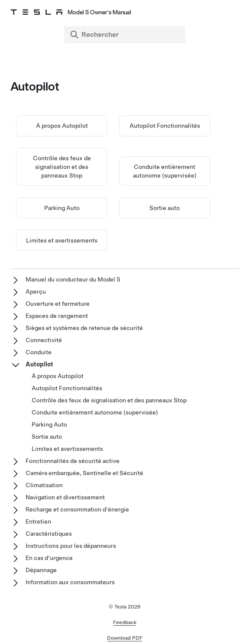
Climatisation (44, 485)
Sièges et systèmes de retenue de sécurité (84, 328)
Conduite (39, 352)
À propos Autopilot (62, 126)
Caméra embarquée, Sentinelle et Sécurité (84, 473)
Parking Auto (62, 208)
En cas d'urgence (49, 558)
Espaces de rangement (57, 316)
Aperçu (36, 291)
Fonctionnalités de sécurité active (73, 461)
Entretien (38, 521)
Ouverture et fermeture (58, 304)
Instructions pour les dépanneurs (71, 546)
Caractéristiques (49, 534)
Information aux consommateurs (70, 582)
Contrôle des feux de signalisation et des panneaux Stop (62, 167)
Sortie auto (165, 208)
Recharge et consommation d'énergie (77, 509)
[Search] (126, 35)
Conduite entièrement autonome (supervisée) (95, 412)
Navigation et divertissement (65, 497)
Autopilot (39, 364)
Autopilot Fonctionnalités (165, 126)
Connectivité (44, 340)
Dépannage (41, 570)
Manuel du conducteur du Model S (73, 279)
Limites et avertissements (62, 240)
